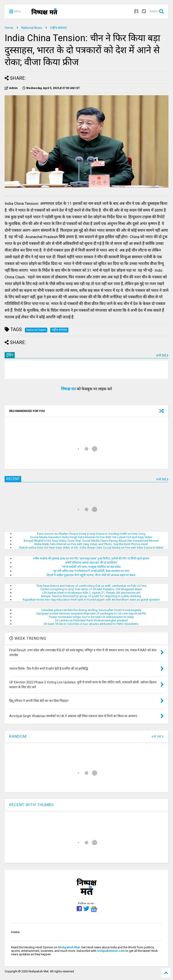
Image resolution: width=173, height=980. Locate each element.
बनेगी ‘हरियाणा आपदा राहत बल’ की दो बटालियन (91, 563)
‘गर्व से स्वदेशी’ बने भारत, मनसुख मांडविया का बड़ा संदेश (91, 567)
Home (9, 28)
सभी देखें (162, 355)
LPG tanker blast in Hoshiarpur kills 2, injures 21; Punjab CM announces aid (91, 593)
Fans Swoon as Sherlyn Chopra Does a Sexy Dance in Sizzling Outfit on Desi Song (91, 534)
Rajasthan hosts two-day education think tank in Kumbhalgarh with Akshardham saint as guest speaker (91, 600)
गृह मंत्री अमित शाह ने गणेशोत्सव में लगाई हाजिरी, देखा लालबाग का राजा (91, 571)
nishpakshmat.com (111, 951)
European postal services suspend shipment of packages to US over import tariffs (91, 613)
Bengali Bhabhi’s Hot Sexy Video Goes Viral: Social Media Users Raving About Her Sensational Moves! (91, 541)
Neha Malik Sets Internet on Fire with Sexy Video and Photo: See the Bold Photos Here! (91, 544)
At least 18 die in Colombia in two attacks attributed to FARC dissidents (91, 624)
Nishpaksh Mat (69, 947)
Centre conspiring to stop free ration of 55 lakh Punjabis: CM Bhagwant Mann (91, 589)
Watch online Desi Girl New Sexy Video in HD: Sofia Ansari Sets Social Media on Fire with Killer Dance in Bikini (91, 548)
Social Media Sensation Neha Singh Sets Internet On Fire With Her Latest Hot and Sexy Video (91, 537)
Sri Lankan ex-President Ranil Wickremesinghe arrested (91, 620)
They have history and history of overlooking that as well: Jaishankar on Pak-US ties (91, 586)
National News (32, 28)
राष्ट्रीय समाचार (59, 28)
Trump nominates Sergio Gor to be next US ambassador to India (91, 617)
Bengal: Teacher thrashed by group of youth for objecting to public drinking (91, 596)
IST (51, 88)
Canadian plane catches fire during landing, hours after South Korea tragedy (91, 610)
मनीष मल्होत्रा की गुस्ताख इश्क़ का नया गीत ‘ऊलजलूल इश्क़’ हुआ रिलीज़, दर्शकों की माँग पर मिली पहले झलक (91, 558)
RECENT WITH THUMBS (31, 805)
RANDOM (18, 736)
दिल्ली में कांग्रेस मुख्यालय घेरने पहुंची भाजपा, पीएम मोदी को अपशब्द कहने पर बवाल (91, 575)
